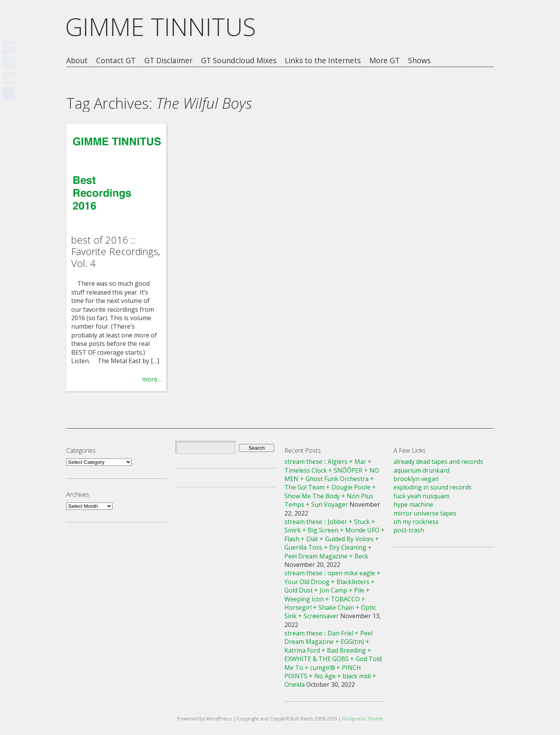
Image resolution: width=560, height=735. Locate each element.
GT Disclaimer (168, 61)
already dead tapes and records (438, 462)
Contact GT (116, 61)
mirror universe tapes (425, 513)
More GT (384, 61)
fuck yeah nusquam (421, 496)
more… (152, 379)
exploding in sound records (433, 487)
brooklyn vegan (416, 479)
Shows (419, 61)
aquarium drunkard (421, 470)
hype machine (413, 504)
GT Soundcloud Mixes (239, 61)
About (77, 61)
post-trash (409, 530)
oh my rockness (416, 522)
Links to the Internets (323, 61)
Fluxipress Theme (363, 719)
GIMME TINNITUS (161, 27)
